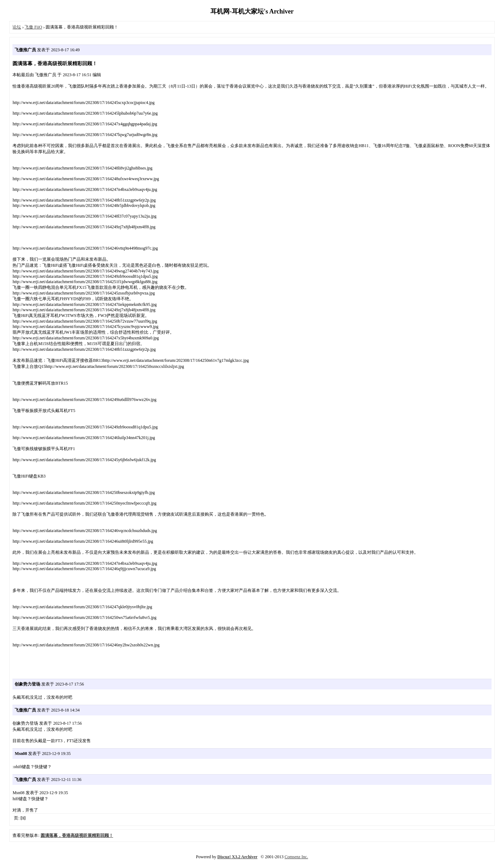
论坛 (17, 27)
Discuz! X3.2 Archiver (238, 857)
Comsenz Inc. (296, 857)
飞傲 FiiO (33, 27)
